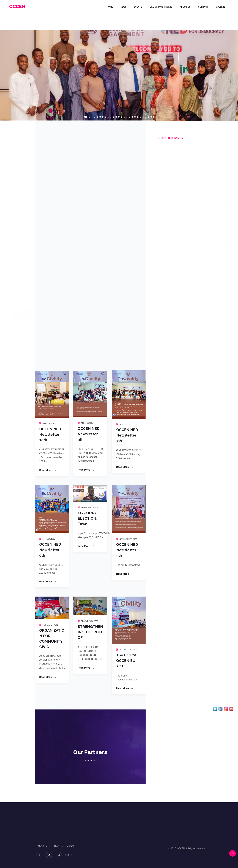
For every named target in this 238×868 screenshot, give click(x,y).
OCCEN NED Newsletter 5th (127, 550)
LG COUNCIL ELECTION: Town (89, 518)
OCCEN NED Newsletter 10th (50, 434)
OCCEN (17, 6)
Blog (57, 846)
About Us (185, 7)
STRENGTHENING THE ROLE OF (90, 632)
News (123, 7)
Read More (48, 470)
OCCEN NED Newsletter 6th (50, 550)
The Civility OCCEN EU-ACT (127, 661)
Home (110, 7)
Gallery (221, 7)
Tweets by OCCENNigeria (170, 138)
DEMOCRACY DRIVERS (161, 7)
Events (138, 7)
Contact (203, 7)
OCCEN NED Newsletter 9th (89, 434)
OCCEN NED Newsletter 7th (127, 435)
